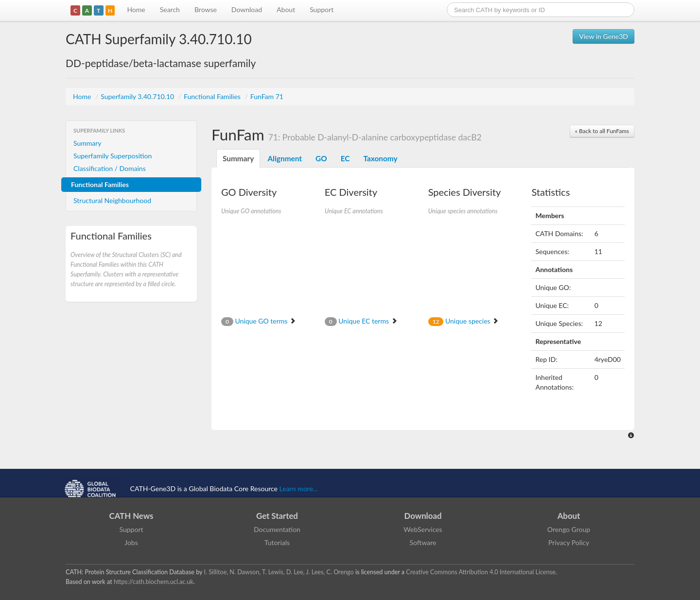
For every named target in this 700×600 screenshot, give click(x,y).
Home (136, 9)
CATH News (131, 516)
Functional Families (213, 96)
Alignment (285, 158)
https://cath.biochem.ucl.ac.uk (154, 582)
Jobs (131, 542)
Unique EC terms (361, 321)
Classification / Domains (110, 168)
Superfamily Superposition (113, 156)
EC (345, 158)
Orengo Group (569, 529)
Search (170, 9)
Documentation (277, 529)
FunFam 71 (267, 96)
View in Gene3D (604, 36)
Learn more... (299, 489)
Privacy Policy (569, 542)
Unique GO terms (259, 321)
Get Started (277, 516)
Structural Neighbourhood (112, 200)
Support (322, 9)
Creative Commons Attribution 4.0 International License (481, 572)
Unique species (464, 321)
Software (423, 542)
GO (321, 158)
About (286, 9)
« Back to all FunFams (602, 131)
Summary (87, 143)
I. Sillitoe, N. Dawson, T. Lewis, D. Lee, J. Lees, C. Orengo (279, 572)
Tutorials (277, 542)
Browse (206, 9)
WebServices (423, 529)
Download (247, 9)
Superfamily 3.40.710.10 (138, 96)
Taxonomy (380, 158)
